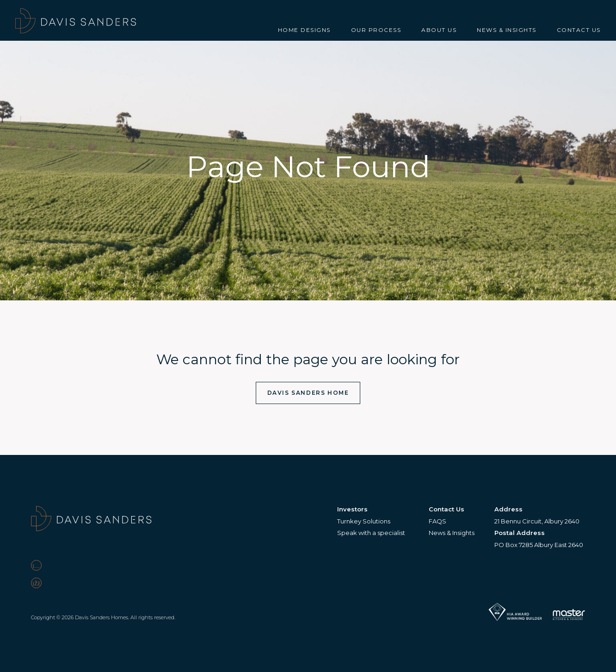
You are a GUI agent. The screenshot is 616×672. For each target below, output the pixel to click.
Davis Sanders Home (308, 393)
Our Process (376, 30)
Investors (352, 509)
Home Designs (304, 30)
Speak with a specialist (371, 533)
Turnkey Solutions (364, 521)
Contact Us (579, 30)
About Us (439, 30)
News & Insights (507, 30)
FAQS (437, 521)
